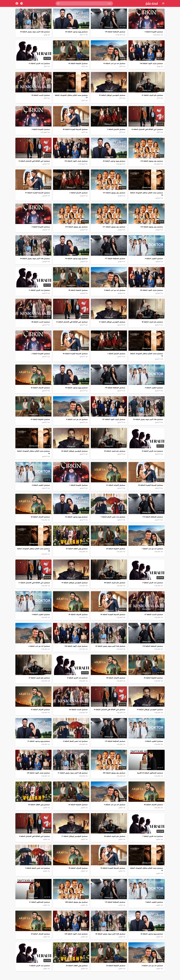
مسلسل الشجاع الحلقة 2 (79, 193)
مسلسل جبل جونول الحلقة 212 (152, 227)
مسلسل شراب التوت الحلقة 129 (38, 773)
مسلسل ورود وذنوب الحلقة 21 (39, 741)
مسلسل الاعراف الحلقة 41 (116, 485)
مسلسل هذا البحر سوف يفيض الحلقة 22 (110, 646)
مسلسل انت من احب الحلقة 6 (39, 646)
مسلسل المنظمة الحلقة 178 (115, 32)
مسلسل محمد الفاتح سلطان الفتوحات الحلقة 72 (147, 869)
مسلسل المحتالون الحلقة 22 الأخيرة (150, 773)
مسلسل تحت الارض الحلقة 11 (39, 290)
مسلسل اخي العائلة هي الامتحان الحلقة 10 (109, 710)
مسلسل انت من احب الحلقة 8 (77, 419)
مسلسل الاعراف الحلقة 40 (40, 517)
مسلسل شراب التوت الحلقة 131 (114, 419)
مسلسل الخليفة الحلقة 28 (78, 290)
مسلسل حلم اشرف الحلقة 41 (152, 95)
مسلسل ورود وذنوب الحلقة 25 (114, 161)
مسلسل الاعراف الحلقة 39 (78, 614)
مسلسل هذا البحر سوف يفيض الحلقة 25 (35, 32)
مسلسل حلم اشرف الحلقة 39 (115, 451)
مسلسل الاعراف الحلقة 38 (116, 678)
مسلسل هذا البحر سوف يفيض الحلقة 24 (35, 259)
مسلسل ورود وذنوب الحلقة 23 (76, 388)
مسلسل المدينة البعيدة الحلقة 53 (113, 868)
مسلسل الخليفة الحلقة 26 (116, 549)
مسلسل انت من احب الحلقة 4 (152, 966)
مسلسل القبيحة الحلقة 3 (41, 227)
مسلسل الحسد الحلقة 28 (41, 322)
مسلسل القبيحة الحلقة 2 (41, 354)
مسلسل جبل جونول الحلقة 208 (76, 902)
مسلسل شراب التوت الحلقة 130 (76, 646)
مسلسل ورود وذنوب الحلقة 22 (76, 517)
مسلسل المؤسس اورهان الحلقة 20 (75, 451)
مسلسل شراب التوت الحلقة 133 (76, 161)
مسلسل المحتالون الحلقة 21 (39, 902)
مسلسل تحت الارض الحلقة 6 (40, 966)
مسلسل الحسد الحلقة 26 (78, 710)
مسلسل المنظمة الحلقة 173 (115, 741)
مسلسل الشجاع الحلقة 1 (116, 354)
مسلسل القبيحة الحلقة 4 (41, 129)
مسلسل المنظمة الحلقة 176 (115, 388)
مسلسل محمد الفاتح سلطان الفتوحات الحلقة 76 (147, 194)
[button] (58, 3)
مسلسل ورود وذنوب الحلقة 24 (76, 259)
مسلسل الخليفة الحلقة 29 (78, 63)
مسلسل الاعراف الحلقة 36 (153, 805)
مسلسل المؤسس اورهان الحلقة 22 (112, 95)
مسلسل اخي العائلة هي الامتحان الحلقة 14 (147, 129)
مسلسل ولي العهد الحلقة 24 (77, 966)
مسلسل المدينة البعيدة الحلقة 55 (151, 485)
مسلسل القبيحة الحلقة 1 (78, 485)
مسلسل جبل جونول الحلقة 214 (152, 161)
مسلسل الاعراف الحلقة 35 (78, 868)
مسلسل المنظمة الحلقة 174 (153, 646)
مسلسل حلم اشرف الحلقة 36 (115, 836)
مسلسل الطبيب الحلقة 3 (41, 614)
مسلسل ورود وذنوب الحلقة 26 (76, 32)
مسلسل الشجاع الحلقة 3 (116, 129)
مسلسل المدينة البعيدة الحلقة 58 (75, 129)
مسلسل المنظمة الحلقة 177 (115, 259)
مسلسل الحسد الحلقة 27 (154, 614)
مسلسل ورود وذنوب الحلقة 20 (152, 934)
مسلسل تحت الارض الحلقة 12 (39, 63)
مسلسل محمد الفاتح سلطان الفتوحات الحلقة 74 (33, 452)
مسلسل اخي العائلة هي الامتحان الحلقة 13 (34, 161)
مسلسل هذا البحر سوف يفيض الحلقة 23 (148, 419)
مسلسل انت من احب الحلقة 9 (115, 290)
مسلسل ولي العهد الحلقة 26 (77, 549)
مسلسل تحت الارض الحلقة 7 (153, 836)
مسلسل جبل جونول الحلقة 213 (114, 193)
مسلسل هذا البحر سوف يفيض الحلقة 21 (73, 773)
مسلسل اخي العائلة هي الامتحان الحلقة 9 (34, 836)
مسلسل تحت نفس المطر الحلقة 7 (113, 517)
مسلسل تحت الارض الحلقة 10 (152, 451)
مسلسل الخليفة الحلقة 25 (153, 678)
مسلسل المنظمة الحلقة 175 (153, 517)
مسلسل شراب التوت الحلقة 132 (151, 290)
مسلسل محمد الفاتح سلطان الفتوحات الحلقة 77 (71, 96)
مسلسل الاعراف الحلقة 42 (40, 388)
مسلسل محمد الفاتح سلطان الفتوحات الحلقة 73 (33, 550)
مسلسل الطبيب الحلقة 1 (154, 902)
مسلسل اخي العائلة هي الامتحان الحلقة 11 (34, 583)
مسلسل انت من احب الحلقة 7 (152, 549)
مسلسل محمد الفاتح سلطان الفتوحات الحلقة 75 (147, 355)
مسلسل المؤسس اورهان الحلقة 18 (150, 710)
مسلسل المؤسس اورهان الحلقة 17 (75, 836)
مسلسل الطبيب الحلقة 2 (154, 741)
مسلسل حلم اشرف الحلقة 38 (115, 583)
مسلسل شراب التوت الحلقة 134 (151, 63)
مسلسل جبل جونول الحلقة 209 (114, 773)
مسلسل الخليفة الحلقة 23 (116, 966)
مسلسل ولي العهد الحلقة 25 (39, 805)
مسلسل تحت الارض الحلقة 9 (153, 583)
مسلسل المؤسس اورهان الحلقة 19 (75, 583)
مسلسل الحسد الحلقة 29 (41, 95)
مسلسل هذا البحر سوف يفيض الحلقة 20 (110, 934)
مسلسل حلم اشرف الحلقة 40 (152, 322)
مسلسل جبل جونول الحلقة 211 (114, 227)
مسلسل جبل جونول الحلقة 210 (76, 227)
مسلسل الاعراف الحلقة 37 (40, 710)
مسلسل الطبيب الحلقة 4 (41, 485)
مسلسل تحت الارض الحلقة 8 (77, 678)
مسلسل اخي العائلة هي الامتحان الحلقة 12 (72, 322)
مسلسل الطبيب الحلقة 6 (154, 259)
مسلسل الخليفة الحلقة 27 (40, 419)
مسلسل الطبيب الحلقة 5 (154, 388)
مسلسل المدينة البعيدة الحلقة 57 (37, 193)
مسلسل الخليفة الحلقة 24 (78, 805)
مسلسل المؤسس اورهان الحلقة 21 (112, 322)
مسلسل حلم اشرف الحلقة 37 (39, 678)
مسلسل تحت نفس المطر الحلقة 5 (38, 868)
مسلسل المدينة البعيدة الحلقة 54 (113, 614)
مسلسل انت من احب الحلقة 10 (114, 63)
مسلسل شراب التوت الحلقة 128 (76, 934)
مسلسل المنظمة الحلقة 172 (115, 902)
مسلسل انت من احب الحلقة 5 (115, 805)
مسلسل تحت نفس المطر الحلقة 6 (75, 741)
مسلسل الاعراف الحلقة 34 (40, 934)
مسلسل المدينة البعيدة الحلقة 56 (75, 354)
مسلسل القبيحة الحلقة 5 (154, 32)
